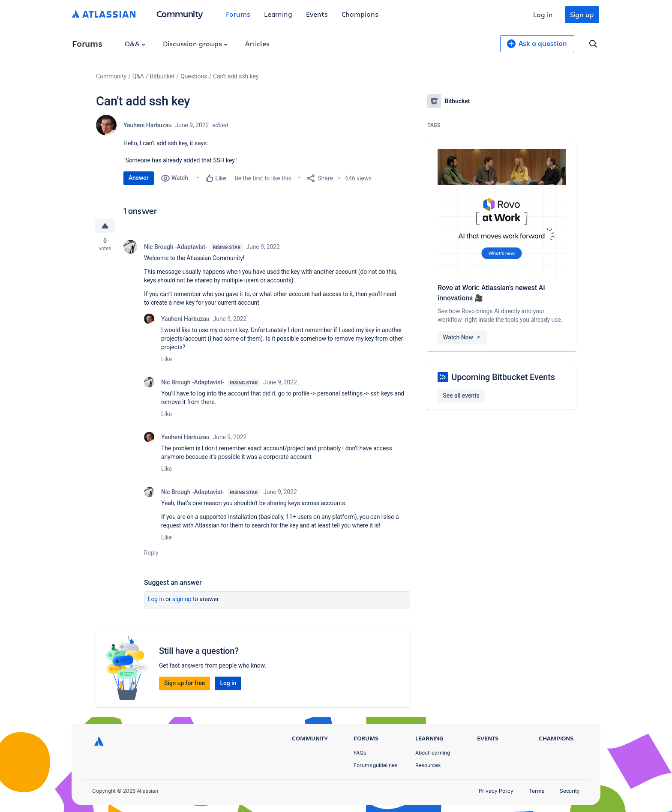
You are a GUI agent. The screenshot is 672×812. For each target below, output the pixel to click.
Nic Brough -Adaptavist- (175, 247)
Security (570, 791)
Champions (360, 14)
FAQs (360, 753)
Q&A (135, 43)
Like (166, 359)
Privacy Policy (496, 791)
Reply (151, 553)
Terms (537, 791)
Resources (428, 765)
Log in (543, 14)
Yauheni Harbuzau (148, 125)
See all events (461, 396)
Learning (278, 14)
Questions (194, 76)
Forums (238, 14)
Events (317, 14)
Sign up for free (184, 683)
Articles (257, 43)
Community (180, 13)
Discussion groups (195, 43)
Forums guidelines (375, 765)
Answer (139, 178)
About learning (433, 753)
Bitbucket (162, 76)
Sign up (582, 14)
